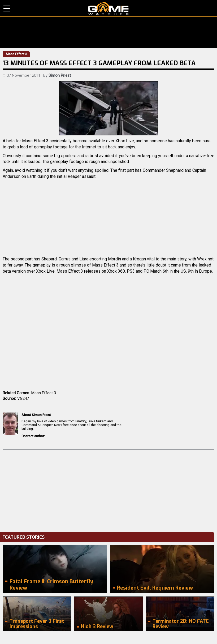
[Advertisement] (108, 490)
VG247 (23, 398)
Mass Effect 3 (44, 393)
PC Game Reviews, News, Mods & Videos (108, 8)
